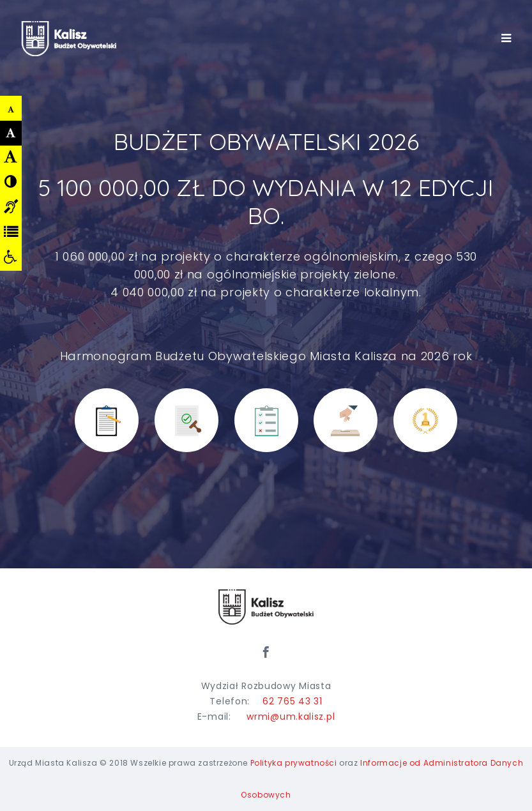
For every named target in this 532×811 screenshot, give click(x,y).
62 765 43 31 (292, 701)
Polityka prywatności (294, 763)
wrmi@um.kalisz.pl (291, 716)
